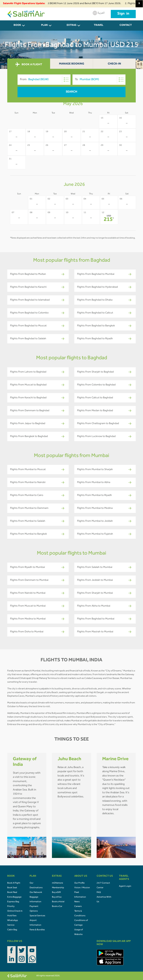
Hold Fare (12, 916)
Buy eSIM (56, 893)
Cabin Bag (12, 930)
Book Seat (12, 888)
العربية (99, 13)
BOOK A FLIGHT (29, 64)
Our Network (36, 893)
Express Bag (13, 902)
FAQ (99, 893)
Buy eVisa (57, 897)
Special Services (37, 916)
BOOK (17, 25)
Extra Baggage (14, 897)
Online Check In (15, 911)
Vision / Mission (82, 888)
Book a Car (57, 907)
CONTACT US (126, 27)
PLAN (44, 25)
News (77, 902)
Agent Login (125, 886)
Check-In (114, 64)
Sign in (123, 14)
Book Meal (12, 893)
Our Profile (79, 883)
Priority (11, 907)
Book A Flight (14, 883)
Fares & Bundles (37, 930)
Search (71, 92)
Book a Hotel (58, 902)
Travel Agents (99, 27)
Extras (71, 25)
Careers (78, 907)
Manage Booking (72, 64)
